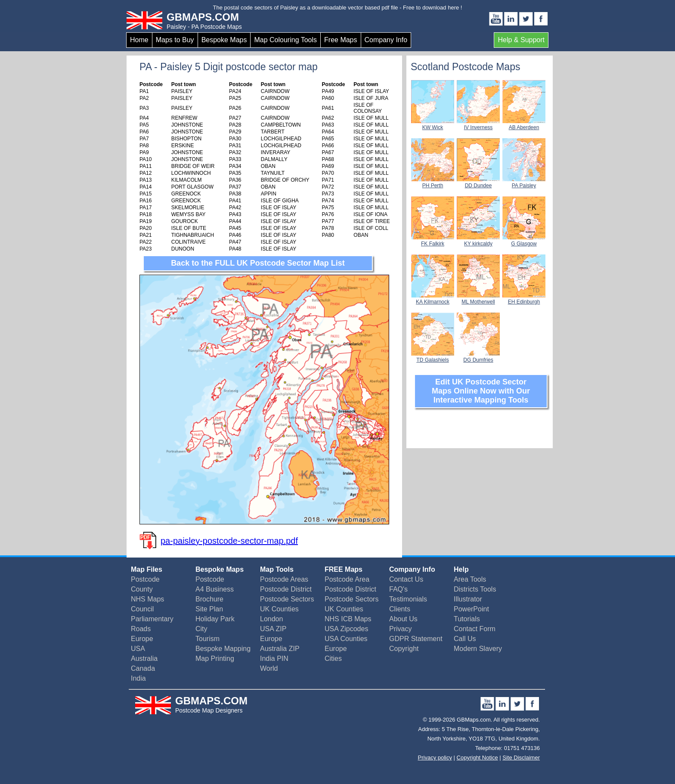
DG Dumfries (478, 357)
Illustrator (468, 599)
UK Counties (279, 609)
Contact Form (475, 629)
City (201, 629)
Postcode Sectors (287, 599)
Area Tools (470, 579)
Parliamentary (152, 619)
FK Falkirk (433, 241)
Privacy (400, 629)
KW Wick (433, 124)
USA (138, 649)
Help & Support (521, 40)
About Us (403, 619)
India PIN (274, 658)
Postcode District (286, 589)
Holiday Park (215, 619)
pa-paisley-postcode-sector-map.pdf (229, 541)
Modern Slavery (478, 649)
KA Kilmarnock (433, 299)
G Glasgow (524, 241)
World (269, 668)
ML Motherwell (478, 299)
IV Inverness (478, 124)
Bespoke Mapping (223, 649)
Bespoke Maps (224, 40)
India (138, 678)
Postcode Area (347, 579)
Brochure (209, 599)
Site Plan (209, 609)
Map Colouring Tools (285, 40)
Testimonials (408, 599)
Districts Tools (475, 589)
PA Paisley (524, 183)
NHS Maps (147, 599)
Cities (333, 658)
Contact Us (406, 579)
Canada (143, 668)
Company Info (386, 40)
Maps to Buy (175, 40)
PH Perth (433, 183)
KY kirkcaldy (478, 241)
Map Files (147, 569)
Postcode (145, 579)
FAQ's (398, 589)
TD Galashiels (433, 357)
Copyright (404, 649)
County (142, 589)
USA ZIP (273, 629)
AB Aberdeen (524, 124)
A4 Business (215, 589)
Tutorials (467, 619)
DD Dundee (478, 183)
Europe (142, 639)
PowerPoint (471, 609)
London (271, 619)
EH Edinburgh (524, 299)
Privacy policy (435, 758)
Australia (144, 658)
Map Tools (277, 569)
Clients (400, 609)
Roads (141, 629)
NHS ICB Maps (348, 619)
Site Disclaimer (521, 758)
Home (139, 40)
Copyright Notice (477, 758)
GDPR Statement (416, 639)
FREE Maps (344, 569)
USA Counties (346, 639)
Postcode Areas (284, 579)
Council (142, 609)
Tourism (207, 639)
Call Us (465, 639)
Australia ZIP (280, 649)
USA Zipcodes (346, 629)
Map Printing (215, 658)
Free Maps (341, 40)
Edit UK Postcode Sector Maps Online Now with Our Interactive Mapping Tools (481, 391)
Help (461, 569)
